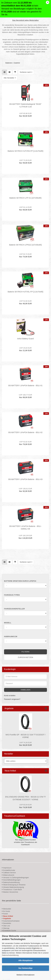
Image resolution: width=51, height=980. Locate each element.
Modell (8, 623)
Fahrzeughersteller (14, 609)
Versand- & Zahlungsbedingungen (15, 878)
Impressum (7, 868)
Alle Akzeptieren (25, 960)
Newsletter (7, 923)
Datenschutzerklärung (10, 955)
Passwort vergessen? (12, 699)
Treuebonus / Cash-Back (12, 890)
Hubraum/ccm (11, 637)
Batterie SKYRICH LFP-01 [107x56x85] (25, 198)
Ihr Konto (6, 911)
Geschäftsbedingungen (11, 880)
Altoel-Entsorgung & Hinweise (14, 885)
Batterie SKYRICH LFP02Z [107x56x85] (25, 245)
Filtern (25, 652)
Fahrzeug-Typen (12, 595)
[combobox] (26, 72)
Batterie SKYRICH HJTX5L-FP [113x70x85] (25, 292)
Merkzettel (6, 909)
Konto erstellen (10, 696)
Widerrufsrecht (8, 875)
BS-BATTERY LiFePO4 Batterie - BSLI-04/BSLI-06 (25, 528)
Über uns (6, 926)
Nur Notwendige (25, 968)
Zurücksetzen (25, 657)
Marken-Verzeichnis (10, 892)
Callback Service (9, 873)
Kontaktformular (8, 870)
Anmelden (26, 690)
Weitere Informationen (25, 975)
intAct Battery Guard (25, 339)
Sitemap (6, 928)
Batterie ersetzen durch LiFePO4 (20, 581)
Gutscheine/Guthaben (11, 921)
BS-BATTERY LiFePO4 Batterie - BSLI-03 (25, 479)
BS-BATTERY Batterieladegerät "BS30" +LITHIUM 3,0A (25, 105)
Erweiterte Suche (9, 931)
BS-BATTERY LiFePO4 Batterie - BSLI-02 (25, 432)
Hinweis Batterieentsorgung (13, 887)
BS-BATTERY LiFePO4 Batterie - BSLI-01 (25, 386)
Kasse (5, 914)
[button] (5, 72)
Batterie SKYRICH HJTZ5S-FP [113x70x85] (25, 151)
